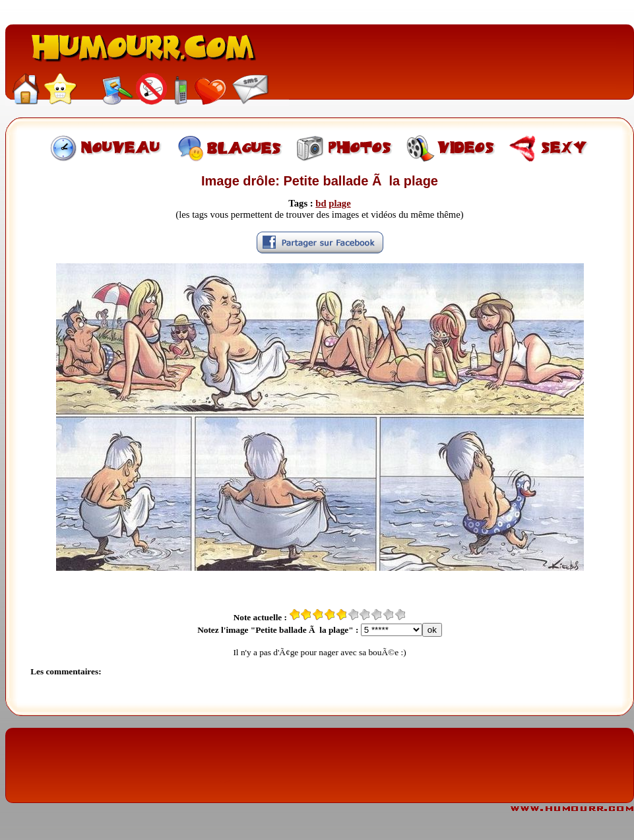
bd (321, 203)
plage (339, 203)
